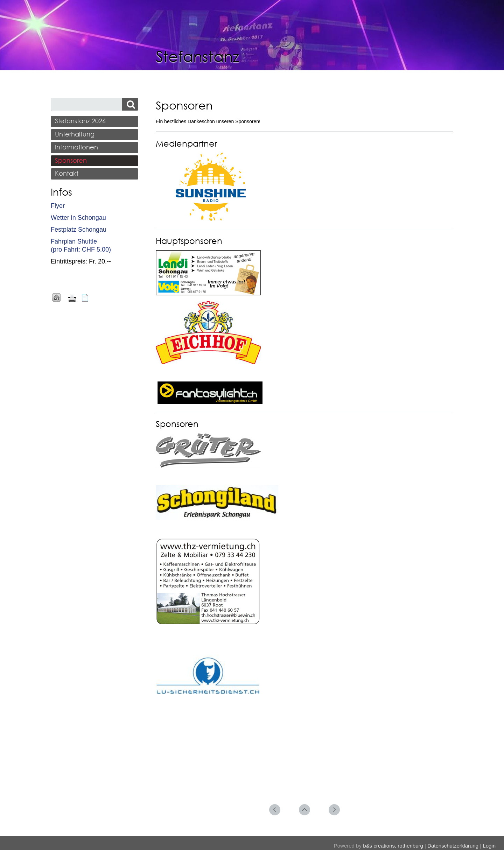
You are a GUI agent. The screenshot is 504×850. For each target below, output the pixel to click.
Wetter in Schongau (78, 218)
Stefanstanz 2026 (80, 121)
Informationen (76, 147)
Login (489, 846)
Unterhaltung (75, 134)
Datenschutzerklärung (453, 846)
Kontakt (67, 173)
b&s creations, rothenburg (393, 846)
